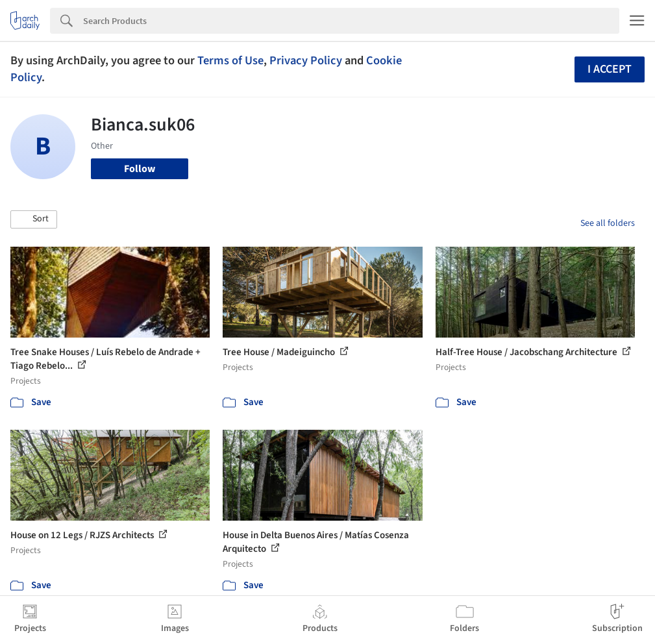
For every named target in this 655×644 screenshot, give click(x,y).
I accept (610, 69)
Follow (140, 169)
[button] (34, 219)
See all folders (608, 223)
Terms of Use (230, 60)
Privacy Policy (306, 60)
